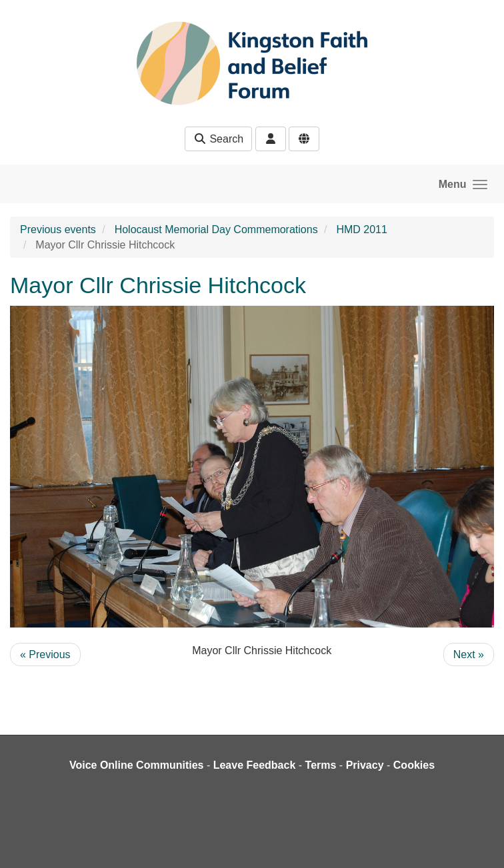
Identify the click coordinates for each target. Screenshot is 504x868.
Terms (321, 765)
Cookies (414, 765)
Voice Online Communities (137, 765)
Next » (469, 654)
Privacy (365, 765)
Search (218, 139)
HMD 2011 (361, 229)
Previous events (58, 229)
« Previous (45, 654)
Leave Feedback (255, 765)
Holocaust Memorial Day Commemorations (216, 229)
